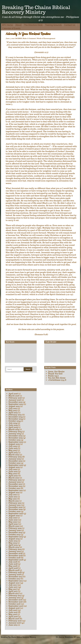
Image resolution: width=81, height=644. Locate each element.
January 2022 (15, 482)
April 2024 (13, 427)
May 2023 (13, 450)
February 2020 (15, 528)
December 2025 (16, 402)
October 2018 (14, 558)
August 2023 (14, 444)
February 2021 (15, 503)
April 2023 (13, 453)
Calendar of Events (11, 28)
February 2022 (15, 480)
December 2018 (15, 553)
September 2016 (16, 606)
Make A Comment (29, 38)
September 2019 (16, 537)
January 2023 (15, 459)
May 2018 (13, 566)
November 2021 (15, 486)
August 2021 (14, 492)
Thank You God (55, 374)
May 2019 (13, 543)
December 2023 (16, 436)
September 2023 (16, 442)
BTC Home (7, 25)
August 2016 (14, 608)
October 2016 (14, 604)
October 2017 (14, 579)
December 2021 (15, 484)
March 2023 (14, 455)
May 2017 (13, 589)
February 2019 (15, 549)
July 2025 (13, 408)
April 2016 (13, 617)
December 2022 (15, 461)
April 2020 (13, 524)
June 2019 (13, 541)
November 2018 (16, 556)
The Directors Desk (33, 25)
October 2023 (15, 440)
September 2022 (16, 465)
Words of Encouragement (46, 38)
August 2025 (14, 406)
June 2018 (13, 564)
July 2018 (13, 562)
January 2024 (15, 434)
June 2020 (13, 520)
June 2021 (13, 497)
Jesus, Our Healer (56, 372)
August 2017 (14, 583)
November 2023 (16, 438)
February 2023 (15, 457)
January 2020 (15, 530)
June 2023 (13, 448)
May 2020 (13, 522)
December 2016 (15, 600)
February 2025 (15, 415)
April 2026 (13, 394)
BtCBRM (19, 38)
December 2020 (16, 507)
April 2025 (13, 413)
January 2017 (15, 598)
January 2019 (15, 551)
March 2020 (14, 526)
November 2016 (16, 602)
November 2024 (16, 419)
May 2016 (13, 614)
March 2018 (14, 570)
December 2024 (16, 417)
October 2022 (14, 463)
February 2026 (15, 398)
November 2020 (16, 509)
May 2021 (13, 499)
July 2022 (13, 469)
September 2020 (16, 513)
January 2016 (15, 623)
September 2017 (16, 581)
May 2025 (13, 410)
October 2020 (15, 511)
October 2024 (15, 421)
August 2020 (14, 516)
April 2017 (13, 591)
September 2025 (16, 404)
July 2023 (13, 446)
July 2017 (13, 585)
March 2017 (14, 593)
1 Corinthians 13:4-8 (57, 380)
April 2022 (13, 476)
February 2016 (15, 621)
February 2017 (15, 595)
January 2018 (15, 574)
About (18, 25)
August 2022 (14, 467)
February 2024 (15, 431)
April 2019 (13, 545)
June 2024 (13, 425)
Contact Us (70, 25)
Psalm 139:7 (53, 376)
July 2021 (13, 495)
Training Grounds (53, 25)
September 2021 (16, 490)
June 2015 (13, 625)
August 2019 (14, 539)
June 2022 (13, 471)
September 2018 (16, 560)
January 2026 (15, 400)
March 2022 (14, 478)
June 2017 (13, 587)
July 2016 (13, 610)
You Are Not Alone (57, 378)
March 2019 (14, 547)
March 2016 (14, 619)
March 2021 (14, 501)
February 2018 (15, 572)
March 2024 (14, 429)
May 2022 (13, 474)
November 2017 (15, 577)
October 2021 (14, 488)
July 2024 (13, 423)
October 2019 (14, 535)
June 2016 (13, 612)
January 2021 (15, 505)
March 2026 (14, 396)
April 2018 (13, 568)
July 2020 (13, 518)
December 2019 (15, 532)
